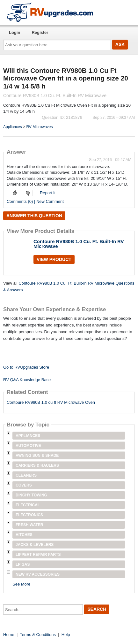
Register (40, 32)
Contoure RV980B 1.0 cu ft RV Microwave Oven (51, 402)
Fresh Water (29, 525)
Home (9, 635)
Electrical (28, 505)
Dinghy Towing (31, 495)
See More (21, 584)
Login (15, 32)
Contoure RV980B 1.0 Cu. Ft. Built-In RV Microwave (79, 244)
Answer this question (34, 216)
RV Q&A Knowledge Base (27, 380)
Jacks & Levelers (35, 545)
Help (66, 635)
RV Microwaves (39, 127)
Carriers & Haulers (37, 465)
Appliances (13, 127)
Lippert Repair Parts (38, 555)
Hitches (24, 535)
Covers (24, 485)
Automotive (28, 446)
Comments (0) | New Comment (35, 201)
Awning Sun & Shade (37, 456)
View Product (54, 259)
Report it (48, 193)
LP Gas (23, 564)
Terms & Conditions (38, 635)
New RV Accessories (38, 574)
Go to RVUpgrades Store (26, 367)
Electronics (29, 515)
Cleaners (26, 475)
